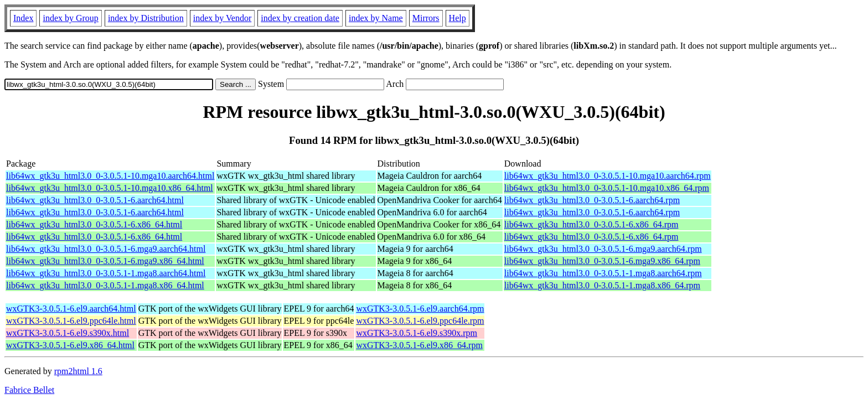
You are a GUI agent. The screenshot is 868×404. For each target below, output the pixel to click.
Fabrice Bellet (29, 390)
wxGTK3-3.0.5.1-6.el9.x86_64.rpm (419, 345)
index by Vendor (222, 18)
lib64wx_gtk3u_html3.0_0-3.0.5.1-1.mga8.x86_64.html (105, 285)
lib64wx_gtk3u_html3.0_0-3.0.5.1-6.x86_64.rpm (591, 224)
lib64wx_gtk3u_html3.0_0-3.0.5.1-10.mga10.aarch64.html (110, 176)
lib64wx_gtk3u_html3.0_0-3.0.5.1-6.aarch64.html (95, 200)
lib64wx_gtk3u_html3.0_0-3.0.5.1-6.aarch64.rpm (592, 200)
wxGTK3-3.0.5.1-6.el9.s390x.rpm (417, 333)
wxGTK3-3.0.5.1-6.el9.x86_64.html (70, 345)
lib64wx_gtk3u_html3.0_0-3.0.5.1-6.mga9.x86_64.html (105, 261)
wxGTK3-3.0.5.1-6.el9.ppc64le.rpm (420, 321)
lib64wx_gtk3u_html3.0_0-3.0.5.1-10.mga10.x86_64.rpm (607, 188)
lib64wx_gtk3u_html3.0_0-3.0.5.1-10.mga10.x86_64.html (110, 188)
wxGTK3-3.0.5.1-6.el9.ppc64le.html (71, 321)
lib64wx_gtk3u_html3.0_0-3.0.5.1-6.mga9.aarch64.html (106, 249)
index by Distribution (146, 18)
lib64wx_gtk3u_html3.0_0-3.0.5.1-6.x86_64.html (94, 224)
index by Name (376, 18)
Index (23, 18)
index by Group (70, 18)
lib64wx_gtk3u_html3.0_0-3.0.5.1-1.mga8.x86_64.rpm (602, 285)
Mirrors (426, 18)
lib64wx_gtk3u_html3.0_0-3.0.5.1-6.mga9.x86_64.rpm (602, 261)
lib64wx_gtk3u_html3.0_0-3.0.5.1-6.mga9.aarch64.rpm (603, 249)
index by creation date (300, 18)
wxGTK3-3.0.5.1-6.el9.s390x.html (68, 333)
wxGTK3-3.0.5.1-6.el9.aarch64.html (71, 309)
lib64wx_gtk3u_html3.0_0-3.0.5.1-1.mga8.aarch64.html (106, 273)
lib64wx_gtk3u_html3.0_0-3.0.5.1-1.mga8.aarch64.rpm (603, 273)
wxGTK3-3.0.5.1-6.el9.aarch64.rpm (420, 309)
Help (458, 18)
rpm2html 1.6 (78, 371)
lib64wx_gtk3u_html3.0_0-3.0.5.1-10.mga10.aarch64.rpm (608, 176)
